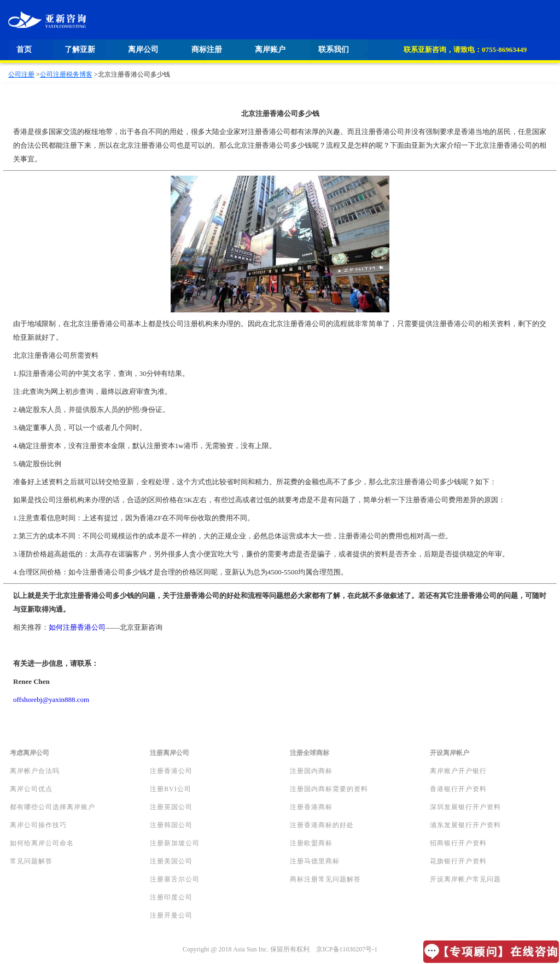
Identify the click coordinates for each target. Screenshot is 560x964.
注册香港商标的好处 (322, 825)
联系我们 (334, 50)
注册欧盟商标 (311, 843)
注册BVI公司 (171, 789)
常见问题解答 (31, 861)
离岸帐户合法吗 (35, 771)
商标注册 (207, 50)
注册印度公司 (171, 897)
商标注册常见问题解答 (325, 879)
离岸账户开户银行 (458, 771)
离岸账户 (270, 50)
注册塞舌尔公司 (175, 879)
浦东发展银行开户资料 (465, 825)
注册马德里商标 (315, 861)
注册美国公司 (171, 861)
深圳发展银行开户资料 (465, 807)
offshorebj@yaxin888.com (51, 699)
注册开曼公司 (171, 915)
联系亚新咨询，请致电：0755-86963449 (465, 50)
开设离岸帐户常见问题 (465, 879)
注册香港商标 (311, 807)
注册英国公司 (171, 807)
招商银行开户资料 (458, 843)
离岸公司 (143, 50)
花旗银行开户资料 (458, 861)
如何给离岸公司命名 (42, 843)
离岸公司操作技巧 (38, 825)
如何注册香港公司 (77, 627)
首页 (24, 50)
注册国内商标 (311, 771)
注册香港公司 (171, 771)
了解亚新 (80, 50)
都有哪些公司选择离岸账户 (52, 807)
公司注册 (21, 74)
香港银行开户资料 (458, 789)
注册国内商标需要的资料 (329, 789)
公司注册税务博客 (66, 74)
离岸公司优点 (31, 789)
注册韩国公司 (171, 825)
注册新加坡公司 (175, 843)
